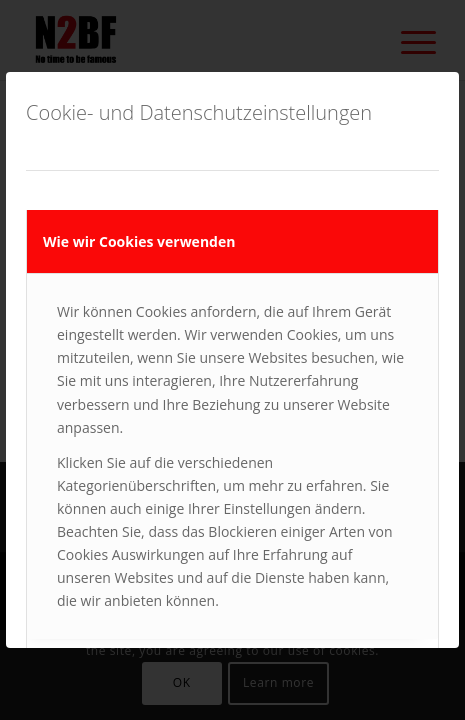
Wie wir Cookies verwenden (139, 241)
